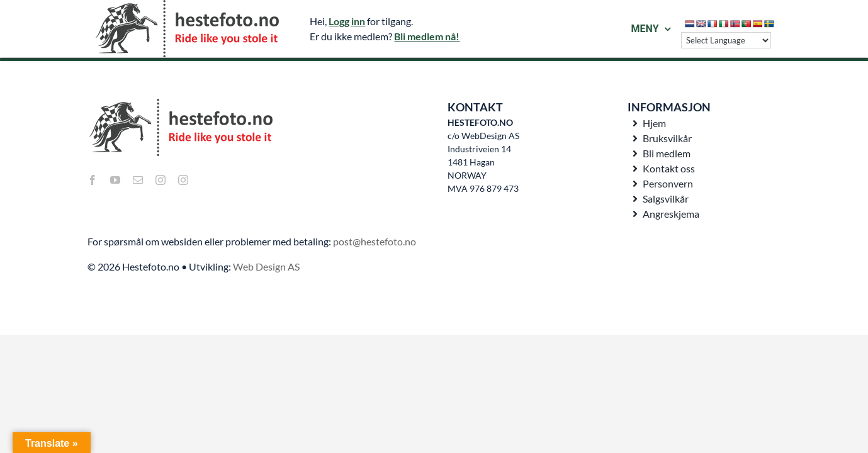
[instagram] (161, 180)
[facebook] (93, 180)
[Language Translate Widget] (726, 40)
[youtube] (115, 180)
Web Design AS (266, 266)
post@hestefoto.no (375, 241)
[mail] (138, 180)
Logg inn (347, 21)
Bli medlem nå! (427, 36)
